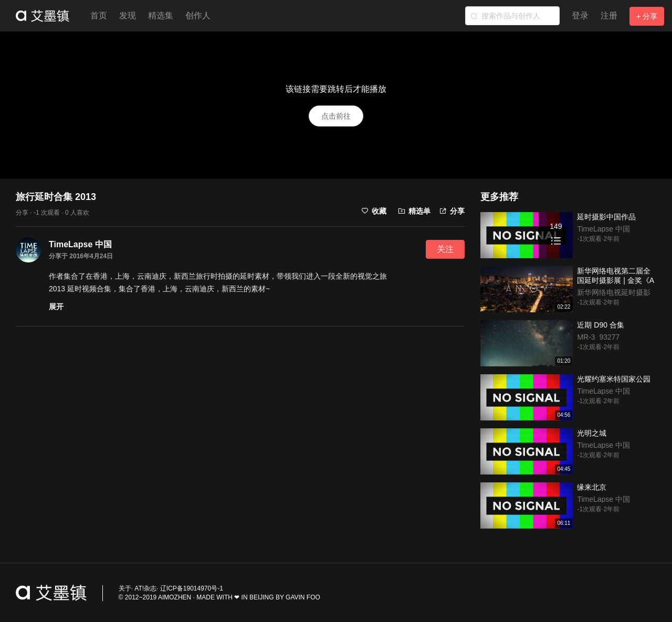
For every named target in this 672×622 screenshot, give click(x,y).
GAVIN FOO (303, 597)
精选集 (161, 15)
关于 (125, 588)
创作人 (198, 15)
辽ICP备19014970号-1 (192, 588)
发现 (128, 15)
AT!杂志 (145, 588)
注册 (609, 15)
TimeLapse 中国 (80, 244)
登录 (580, 15)
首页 (99, 15)
